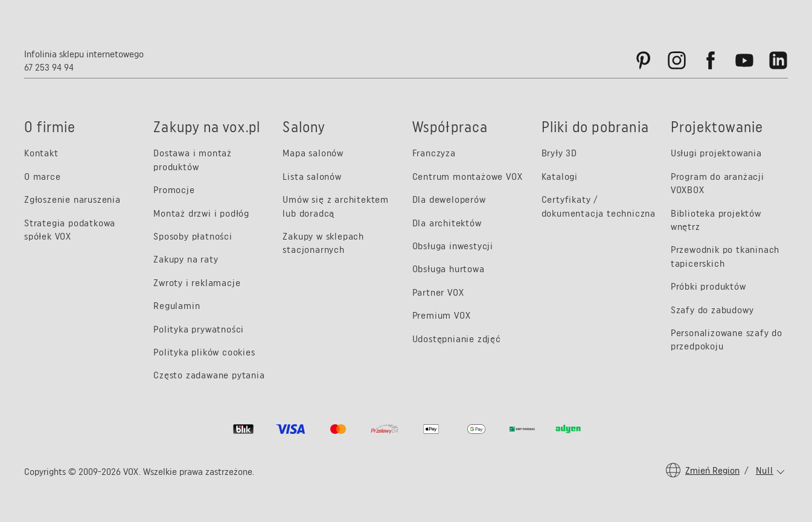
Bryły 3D (559, 153)
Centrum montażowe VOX (468, 177)
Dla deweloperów (449, 199)
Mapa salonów (313, 153)
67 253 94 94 (49, 67)
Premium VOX (442, 315)
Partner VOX (438, 292)
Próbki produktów (708, 286)
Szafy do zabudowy (712, 310)
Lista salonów (312, 177)
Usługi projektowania (716, 153)
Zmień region (712, 470)
